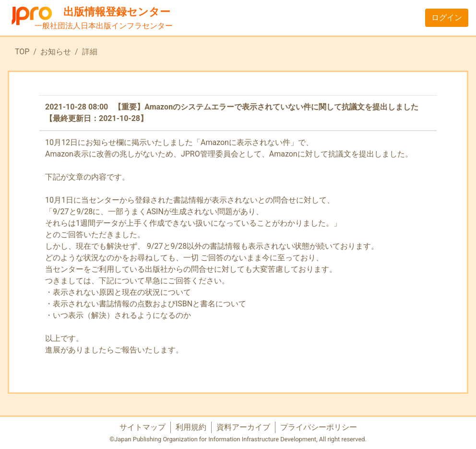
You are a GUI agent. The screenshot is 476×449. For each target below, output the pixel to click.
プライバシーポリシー (319, 427)
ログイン (447, 18)
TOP (22, 52)
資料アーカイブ (243, 427)
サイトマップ (143, 427)
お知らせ (56, 52)
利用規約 (191, 427)
